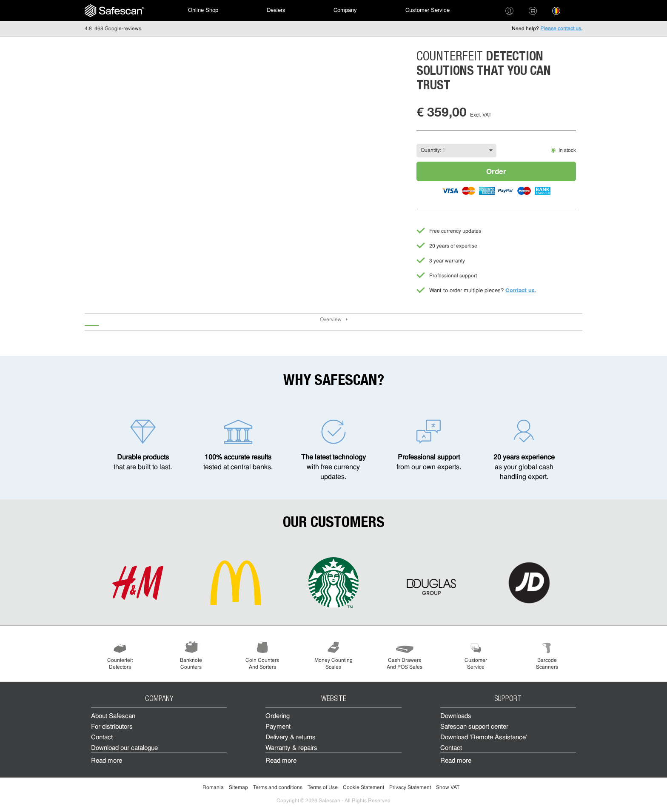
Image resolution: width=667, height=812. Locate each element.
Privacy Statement (410, 788)
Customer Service (428, 10)
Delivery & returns (291, 738)
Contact (102, 738)
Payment (278, 727)
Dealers (276, 10)
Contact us (520, 290)
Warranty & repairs (291, 748)
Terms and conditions (278, 788)
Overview (331, 320)
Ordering (278, 717)
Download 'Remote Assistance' (484, 738)
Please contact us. (561, 29)
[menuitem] (114, 11)
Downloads (456, 717)
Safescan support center (474, 727)
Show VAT (448, 788)
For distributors (112, 727)
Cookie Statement (363, 788)
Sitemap (238, 788)
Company (345, 10)
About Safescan (113, 717)
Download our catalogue (124, 748)
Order (496, 171)
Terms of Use (323, 788)
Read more (107, 761)
